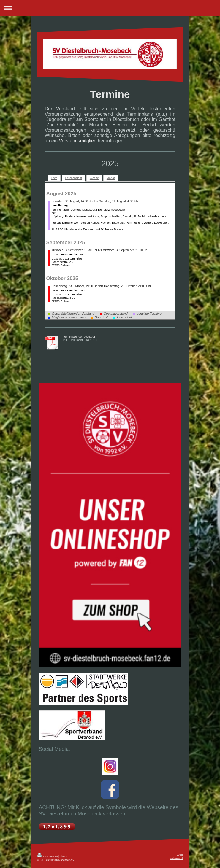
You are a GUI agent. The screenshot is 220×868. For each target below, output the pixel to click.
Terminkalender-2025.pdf (79, 337)
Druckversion (48, 856)
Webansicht (176, 858)
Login (180, 855)
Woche (94, 178)
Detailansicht (73, 178)
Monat (111, 178)
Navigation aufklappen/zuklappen (110, 8)
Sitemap (65, 856)
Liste (54, 178)
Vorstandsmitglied (78, 141)
